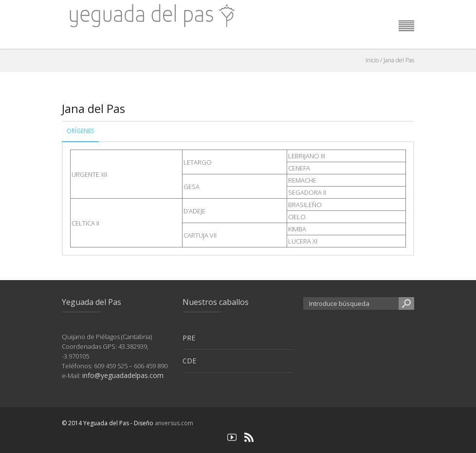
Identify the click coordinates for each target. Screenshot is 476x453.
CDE (189, 361)
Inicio (372, 60)
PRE (189, 338)
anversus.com (174, 423)
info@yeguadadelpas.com (123, 375)
